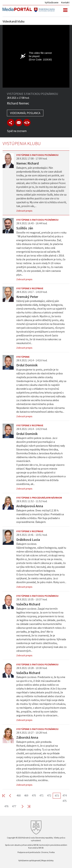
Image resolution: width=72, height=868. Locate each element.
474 (65, 795)
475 (65, 801)
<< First (6, 795)
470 (34, 795)
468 (19, 795)
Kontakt (65, 2)
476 (6, 806)
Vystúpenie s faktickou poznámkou (37, 155)
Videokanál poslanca (25, 113)
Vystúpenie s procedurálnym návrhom (39, 498)
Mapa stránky (48, 860)
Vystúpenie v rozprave (30, 288)
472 (49, 795)
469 (26, 795)
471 (41, 795)
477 (14, 806)
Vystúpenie (23, 357)
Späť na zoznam (17, 131)
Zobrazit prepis (24, 211)
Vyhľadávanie (52, 2)
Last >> (27, 806)
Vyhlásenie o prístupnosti (29, 860)
